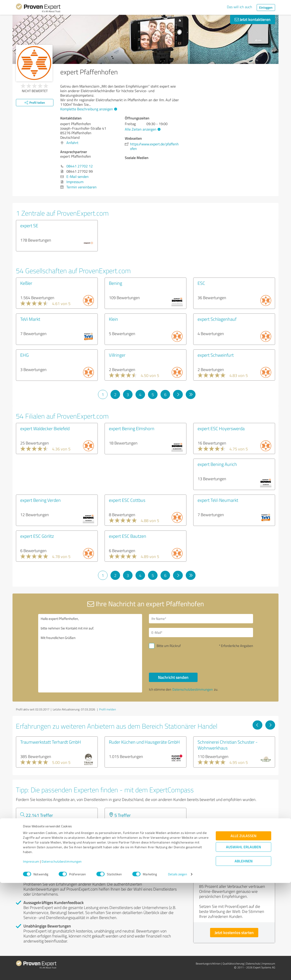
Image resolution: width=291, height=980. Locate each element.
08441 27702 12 (80, 166)
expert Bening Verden (40, 500)
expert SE (29, 225)
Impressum (31, 959)
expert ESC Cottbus (127, 500)
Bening (115, 283)
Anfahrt (72, 143)
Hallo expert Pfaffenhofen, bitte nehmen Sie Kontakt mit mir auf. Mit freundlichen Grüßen (90, 653)
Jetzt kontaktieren (253, 19)
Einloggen (266, 7)
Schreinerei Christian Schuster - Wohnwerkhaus (228, 745)
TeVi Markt (30, 319)
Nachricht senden (173, 677)
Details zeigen (177, 971)
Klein (113, 319)
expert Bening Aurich (217, 464)
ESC (201, 283)
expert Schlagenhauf (217, 319)
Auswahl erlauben (243, 944)
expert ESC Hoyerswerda (221, 428)
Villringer (117, 355)
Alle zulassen (243, 933)
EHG (24, 355)
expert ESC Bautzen (128, 536)
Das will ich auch (240, 7)
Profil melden (108, 709)
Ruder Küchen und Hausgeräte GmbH (144, 742)
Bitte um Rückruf (169, 646)
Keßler (26, 283)
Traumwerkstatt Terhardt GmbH (51, 742)
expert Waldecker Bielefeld (45, 428)
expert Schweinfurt (216, 355)
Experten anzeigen (41, 840)
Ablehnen (244, 958)
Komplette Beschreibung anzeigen (88, 109)
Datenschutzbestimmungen (62, 959)
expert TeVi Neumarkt (218, 500)
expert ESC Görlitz (37, 536)
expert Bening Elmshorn (132, 428)
